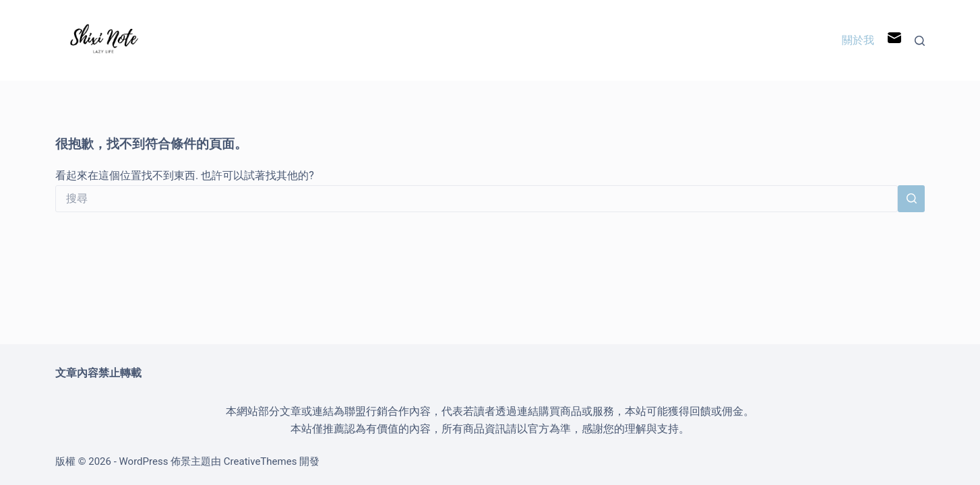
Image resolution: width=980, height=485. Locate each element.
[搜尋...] (477, 199)
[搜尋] (920, 41)
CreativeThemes (261, 461)
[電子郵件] (894, 41)
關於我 (858, 40)
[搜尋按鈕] (911, 199)
